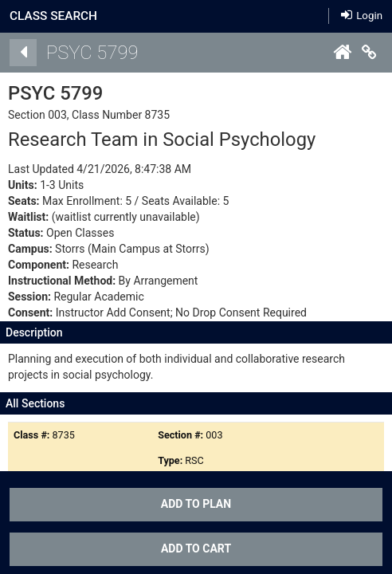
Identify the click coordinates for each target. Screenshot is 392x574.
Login (362, 15)
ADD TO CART (196, 548)
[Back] (23, 53)
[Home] (342, 53)
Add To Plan (196, 504)
